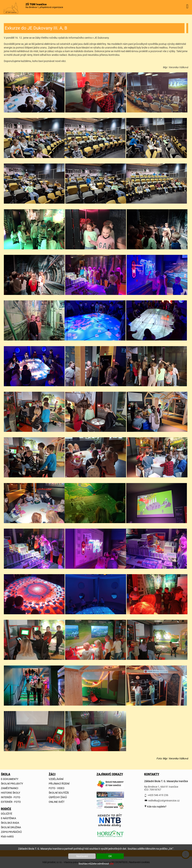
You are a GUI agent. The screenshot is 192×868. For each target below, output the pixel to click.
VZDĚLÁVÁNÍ (56, 779)
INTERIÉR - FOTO (11, 797)
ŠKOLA (6, 774)
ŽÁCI (52, 774)
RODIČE (6, 809)
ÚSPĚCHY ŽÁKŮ (58, 797)
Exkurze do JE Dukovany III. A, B (36, 28)
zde (112, 864)
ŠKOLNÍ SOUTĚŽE (59, 793)
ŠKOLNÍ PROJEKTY (12, 784)
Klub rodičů (7, 836)
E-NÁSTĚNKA (8, 818)
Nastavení (82, 856)
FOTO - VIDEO (57, 788)
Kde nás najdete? (157, 807)
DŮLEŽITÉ (7, 814)
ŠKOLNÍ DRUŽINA (11, 827)
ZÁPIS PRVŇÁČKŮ (11, 832)
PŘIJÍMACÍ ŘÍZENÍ (59, 784)
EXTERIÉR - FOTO (11, 802)
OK (110, 856)
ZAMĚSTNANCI (10, 788)
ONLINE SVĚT (57, 802)
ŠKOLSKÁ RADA (10, 823)
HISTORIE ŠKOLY (10, 793)
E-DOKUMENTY (10, 779)
